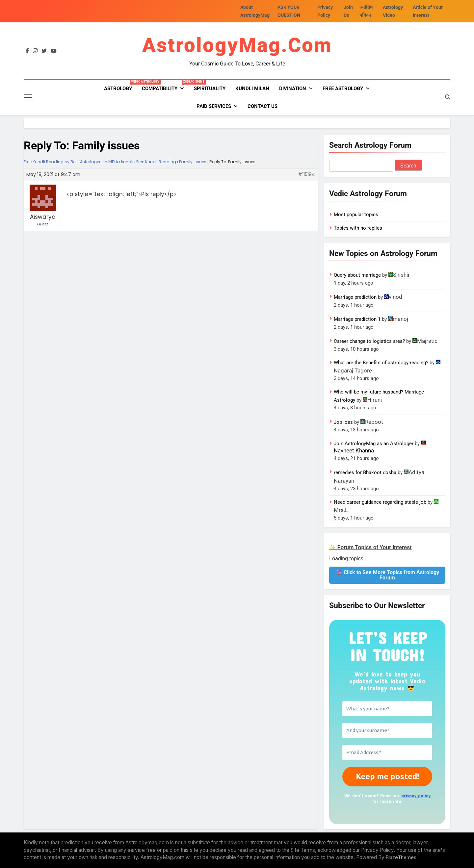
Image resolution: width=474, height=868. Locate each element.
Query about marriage (357, 275)
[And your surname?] (387, 731)
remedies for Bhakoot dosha (365, 472)
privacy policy (416, 795)
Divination (293, 89)
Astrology (120, 86)
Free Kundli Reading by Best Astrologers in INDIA (71, 162)
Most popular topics (356, 215)
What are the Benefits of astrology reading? (381, 363)
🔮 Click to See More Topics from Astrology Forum (387, 575)
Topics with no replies (358, 228)
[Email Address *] (387, 753)
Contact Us (263, 106)
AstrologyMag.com (237, 45)
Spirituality (210, 89)
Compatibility (165, 86)
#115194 (306, 174)
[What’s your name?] (387, 709)
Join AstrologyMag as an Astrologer (374, 444)
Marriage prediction (355, 297)
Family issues (193, 162)
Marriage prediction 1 (357, 319)
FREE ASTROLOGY (343, 89)
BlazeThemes (401, 857)
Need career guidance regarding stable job (380, 502)
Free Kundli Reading (156, 162)
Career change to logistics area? (369, 341)
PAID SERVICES (214, 106)
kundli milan (252, 89)
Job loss (343, 422)
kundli (127, 162)
